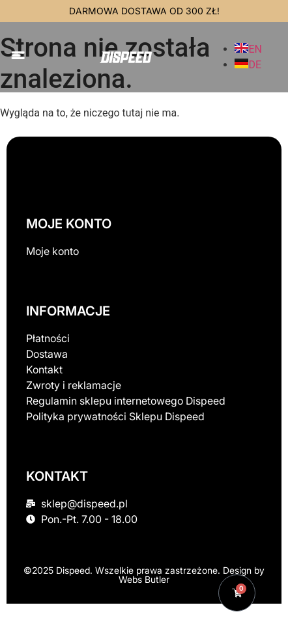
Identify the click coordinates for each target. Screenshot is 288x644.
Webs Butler (144, 579)
